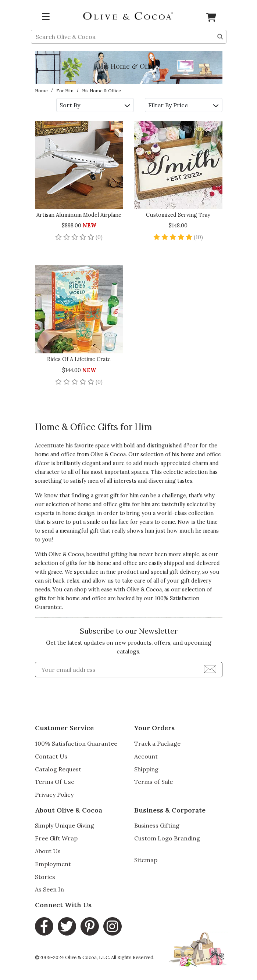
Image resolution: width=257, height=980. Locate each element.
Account (146, 756)
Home (41, 91)
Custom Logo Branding (167, 838)
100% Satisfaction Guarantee (76, 743)
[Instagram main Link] (113, 926)
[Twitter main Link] (67, 926)
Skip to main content (0, 0)
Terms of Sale (154, 782)
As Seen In (49, 889)
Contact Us (51, 756)
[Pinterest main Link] (90, 926)
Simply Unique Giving (65, 825)
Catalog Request (58, 769)
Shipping (146, 769)
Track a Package (157, 743)
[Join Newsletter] (210, 669)
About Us (48, 851)
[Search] (220, 36)
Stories (45, 877)
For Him (65, 91)
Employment (53, 864)
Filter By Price (183, 105)
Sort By (95, 105)
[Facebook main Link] (44, 926)
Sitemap (146, 860)
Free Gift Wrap (56, 838)
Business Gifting (157, 825)
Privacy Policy (54, 795)
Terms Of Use (55, 782)
